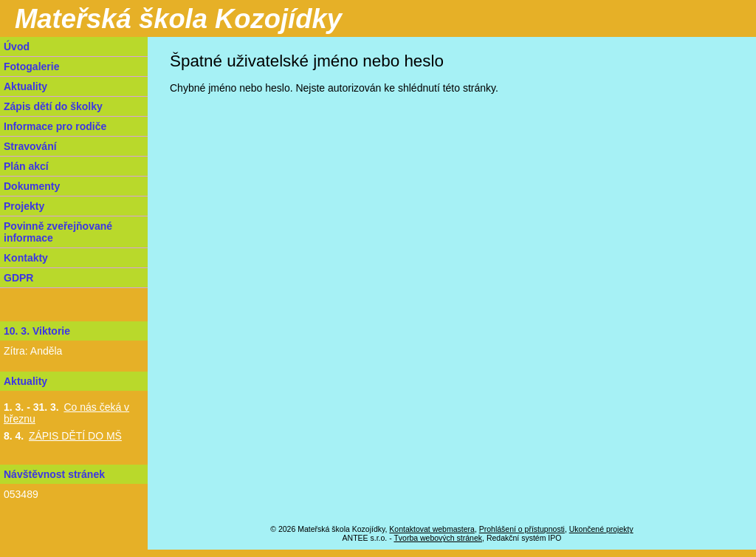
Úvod (17, 47)
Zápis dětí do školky (53, 106)
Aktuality (25, 86)
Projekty (24, 206)
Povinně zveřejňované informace (58, 232)
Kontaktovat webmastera (432, 529)
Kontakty (26, 258)
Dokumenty (32, 186)
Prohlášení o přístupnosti (522, 529)
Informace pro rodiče (55, 126)
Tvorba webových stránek (438, 538)
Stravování (30, 146)
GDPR (18, 278)
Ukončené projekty (601, 529)
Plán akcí (26, 166)
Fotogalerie (31, 66)
